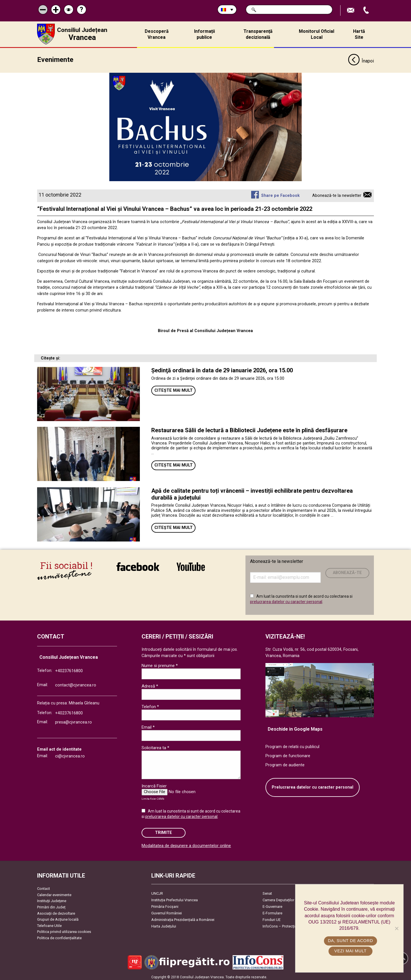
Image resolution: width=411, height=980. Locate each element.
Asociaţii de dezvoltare (56, 911)
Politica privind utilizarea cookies (64, 930)
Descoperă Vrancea (157, 34)
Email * (148, 725)
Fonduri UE (272, 918)
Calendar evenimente (54, 893)
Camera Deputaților (278, 898)
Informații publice (205, 34)
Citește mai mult (174, 388)
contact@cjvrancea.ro (76, 683)
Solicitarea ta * (155, 746)
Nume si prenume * (160, 664)
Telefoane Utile (49, 924)
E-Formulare (272, 911)
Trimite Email (351, 10)
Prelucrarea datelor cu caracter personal (313, 785)
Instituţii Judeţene (52, 899)
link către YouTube (191, 565)
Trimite (164, 831)
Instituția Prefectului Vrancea (175, 898)
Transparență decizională (258, 34)
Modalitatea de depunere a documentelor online (186, 844)
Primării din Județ (51, 905)
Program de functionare (288, 754)
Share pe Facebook (280, 194)
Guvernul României (167, 911)
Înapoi (361, 59)
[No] (396, 928)
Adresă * (150, 684)
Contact (44, 887)
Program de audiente (285, 763)
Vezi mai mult (351, 951)
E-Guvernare (272, 905)
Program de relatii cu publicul (292, 745)
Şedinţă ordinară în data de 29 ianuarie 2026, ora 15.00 (222, 369)
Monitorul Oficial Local (317, 34)
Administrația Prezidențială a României (183, 918)
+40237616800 (69, 669)
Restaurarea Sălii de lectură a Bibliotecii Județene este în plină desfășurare (249, 429)
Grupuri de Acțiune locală (58, 917)
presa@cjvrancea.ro (73, 720)
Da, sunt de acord (351, 941)
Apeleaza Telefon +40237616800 (367, 10)
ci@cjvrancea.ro (70, 754)
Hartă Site (359, 34)
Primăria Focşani (165, 905)
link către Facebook (138, 565)
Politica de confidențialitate (59, 936)
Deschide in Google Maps (295, 727)
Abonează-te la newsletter (337, 194)
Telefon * (150, 705)
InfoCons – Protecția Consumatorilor (293, 924)
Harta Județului (164, 924)
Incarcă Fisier (154, 784)
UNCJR (157, 891)
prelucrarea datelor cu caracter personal (286, 600)
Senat (267, 891)
